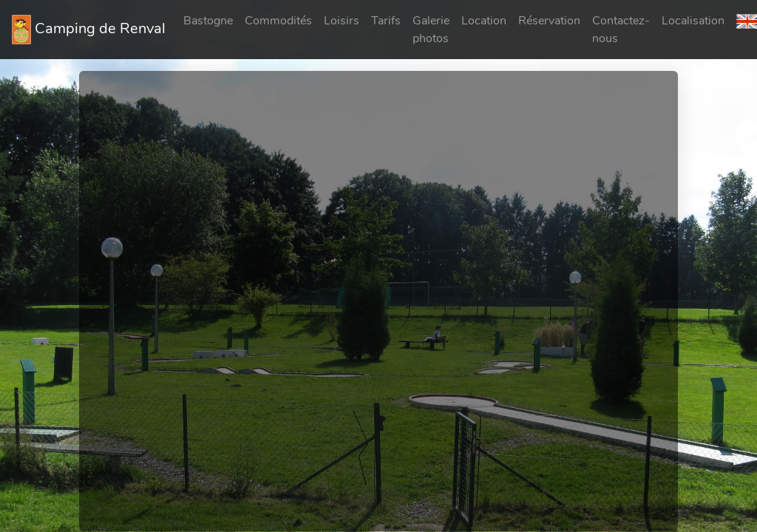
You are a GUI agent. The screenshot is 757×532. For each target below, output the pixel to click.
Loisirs (342, 21)
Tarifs (386, 21)
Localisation (693, 21)
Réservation (549, 21)
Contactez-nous (621, 30)
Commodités (278, 21)
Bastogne (208, 21)
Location (484, 21)
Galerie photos (431, 30)
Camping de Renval (89, 30)
